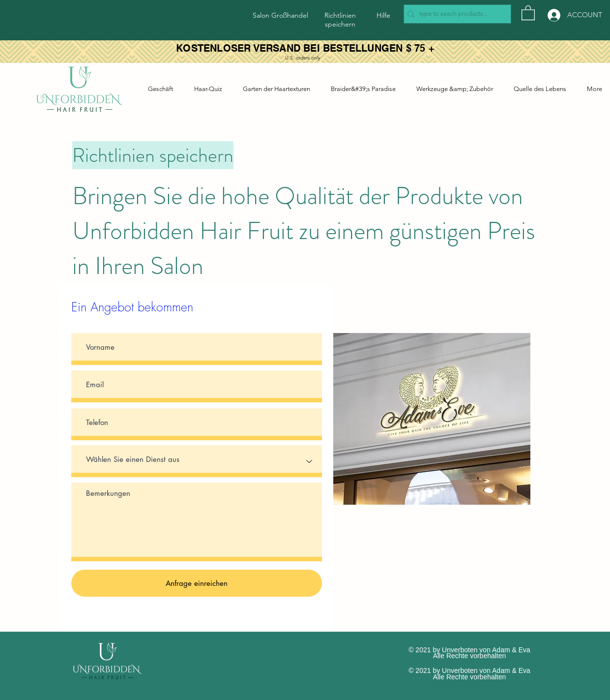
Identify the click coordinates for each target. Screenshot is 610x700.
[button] (528, 12)
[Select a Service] (197, 461)
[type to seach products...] (455, 14)
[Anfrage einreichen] (197, 583)
